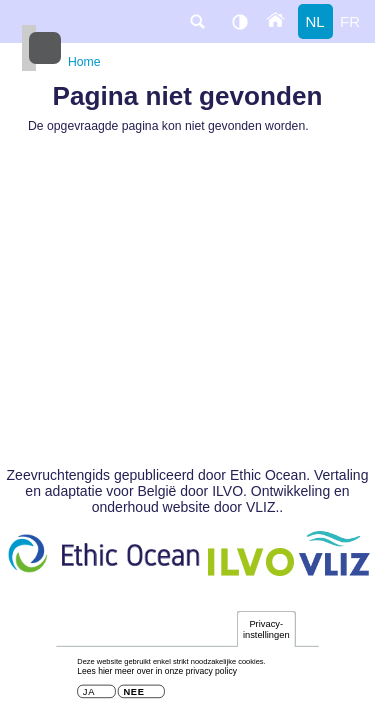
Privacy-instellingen (266, 632)
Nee (133, 696)
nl (314, 21)
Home (84, 62)
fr (350, 21)
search (197, 21)
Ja (89, 696)
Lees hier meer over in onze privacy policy (157, 675)
